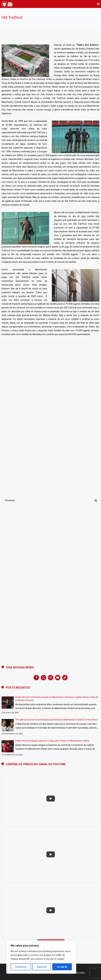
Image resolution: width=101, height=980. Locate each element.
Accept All (62, 967)
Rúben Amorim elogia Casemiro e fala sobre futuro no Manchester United (52, 741)
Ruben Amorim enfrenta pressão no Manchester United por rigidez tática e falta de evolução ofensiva (57, 699)
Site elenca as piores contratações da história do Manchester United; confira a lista (56, 720)
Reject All (42, 967)
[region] (41, 957)
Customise (21, 967)
